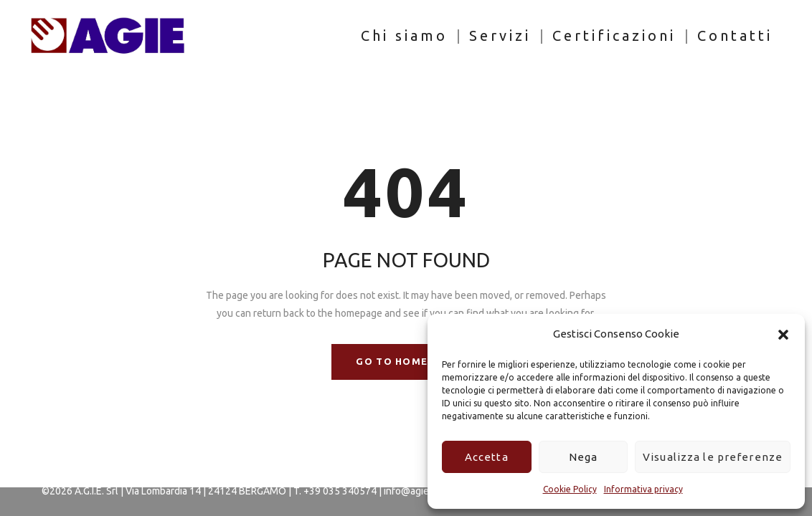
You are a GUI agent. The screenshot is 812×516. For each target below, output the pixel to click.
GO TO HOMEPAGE (406, 361)
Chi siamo (404, 35)
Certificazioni (614, 35)
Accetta (487, 457)
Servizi (500, 35)
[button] (783, 335)
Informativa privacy (643, 489)
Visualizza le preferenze (713, 457)
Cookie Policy (570, 489)
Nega (584, 457)
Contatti (735, 35)
